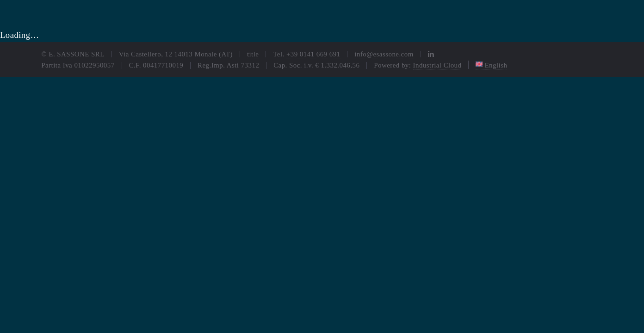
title (253, 54)
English (491, 65)
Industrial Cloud (437, 65)
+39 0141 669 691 (313, 54)
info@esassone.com (384, 54)
